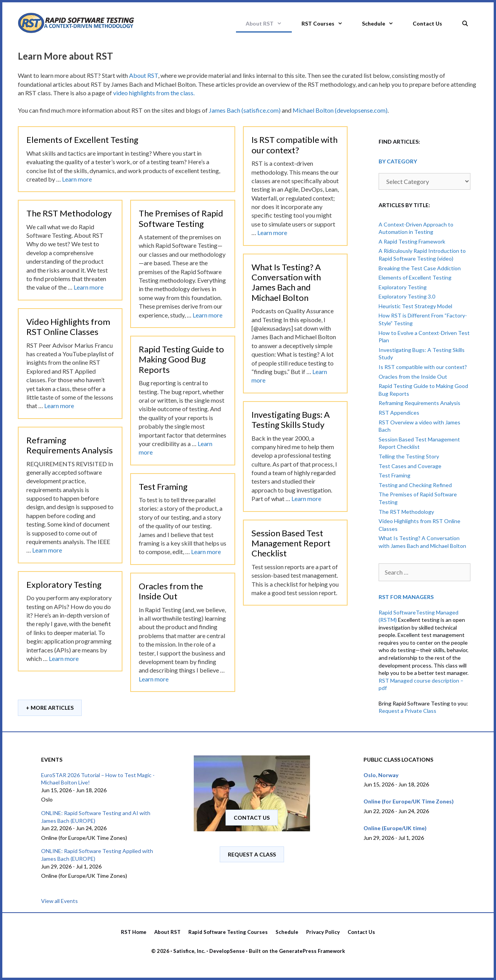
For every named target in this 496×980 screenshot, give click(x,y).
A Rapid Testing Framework (412, 241)
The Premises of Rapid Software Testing (181, 218)
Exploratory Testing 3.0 (407, 296)
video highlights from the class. (154, 93)
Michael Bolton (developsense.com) (340, 110)
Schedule (382, 24)
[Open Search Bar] (465, 21)
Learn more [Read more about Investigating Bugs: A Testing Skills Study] (306, 499)
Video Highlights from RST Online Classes (68, 327)
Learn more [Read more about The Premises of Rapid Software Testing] (208, 315)
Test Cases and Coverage (410, 466)
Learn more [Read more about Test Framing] (206, 552)
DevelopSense (227, 951)
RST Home (134, 932)
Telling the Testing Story (409, 456)
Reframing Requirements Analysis (70, 445)
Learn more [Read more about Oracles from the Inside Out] (154, 679)
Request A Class (252, 854)
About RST (269, 24)
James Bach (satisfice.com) (245, 110)
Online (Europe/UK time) (395, 828)
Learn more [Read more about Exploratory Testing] (64, 658)
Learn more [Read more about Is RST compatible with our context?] (272, 233)
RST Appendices (399, 413)
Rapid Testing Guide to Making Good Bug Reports (181, 359)
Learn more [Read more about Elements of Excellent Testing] (77, 179)
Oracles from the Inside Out (171, 591)
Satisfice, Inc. (189, 951)
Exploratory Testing (64, 584)
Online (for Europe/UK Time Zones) (409, 801)
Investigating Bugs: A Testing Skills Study (291, 420)
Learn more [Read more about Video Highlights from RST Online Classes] (59, 406)
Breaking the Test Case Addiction (420, 268)
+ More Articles (50, 708)
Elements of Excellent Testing (82, 140)
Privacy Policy (323, 932)
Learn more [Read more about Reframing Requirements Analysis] (47, 550)
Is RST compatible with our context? (294, 145)
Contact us (252, 818)
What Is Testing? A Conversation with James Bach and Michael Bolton (286, 282)
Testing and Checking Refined (415, 485)
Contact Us (427, 23)
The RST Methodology (69, 213)
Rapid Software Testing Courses (228, 932)
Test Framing (163, 487)
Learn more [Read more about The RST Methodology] (89, 287)
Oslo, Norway (381, 775)
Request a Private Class (407, 711)
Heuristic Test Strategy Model (415, 306)
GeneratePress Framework (312, 951)
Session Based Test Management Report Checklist (291, 543)
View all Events (59, 901)
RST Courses (327, 24)
